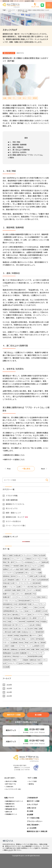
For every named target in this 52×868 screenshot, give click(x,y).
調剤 (22, 566)
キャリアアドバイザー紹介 (13, 789)
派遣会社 (25, 632)
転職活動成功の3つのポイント (14, 801)
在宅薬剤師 (19, 573)
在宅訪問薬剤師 (43, 580)
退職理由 (14, 649)
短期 (19, 632)
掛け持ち (16, 625)
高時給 (5, 569)
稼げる (37, 642)
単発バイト (26, 639)
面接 (11, 555)
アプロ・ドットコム (10, 601)
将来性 (21, 642)
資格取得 (11, 580)
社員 (16, 628)
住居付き (25, 618)
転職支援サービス (9, 597)
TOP (4, 10)
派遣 (42, 649)
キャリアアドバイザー (36, 653)
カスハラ (36, 559)
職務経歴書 (7, 653)
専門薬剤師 (40, 639)
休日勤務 (6, 667)
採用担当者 (7, 625)
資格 (36, 628)
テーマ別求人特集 (33, 818)
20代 (31, 642)
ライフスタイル (9, 573)
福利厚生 (16, 614)
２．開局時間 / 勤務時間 (18, 145)
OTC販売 (6, 607)
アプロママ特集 (12, 496)
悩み (36, 587)
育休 (36, 607)
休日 (5, 621)
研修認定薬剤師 (24, 601)
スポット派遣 (14, 569)
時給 (5, 562)
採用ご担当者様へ (33, 825)
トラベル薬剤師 (35, 611)
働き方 (5, 555)
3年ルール (29, 573)
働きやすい (34, 635)
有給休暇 (22, 621)
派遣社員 (17, 555)
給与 (9, 614)
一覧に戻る (26, 469)
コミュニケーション (18, 559)
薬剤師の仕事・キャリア (15, 517)
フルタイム (35, 566)
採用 (47, 649)
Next (43, 469)
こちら (10, 850)
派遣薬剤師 (30, 621)
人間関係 (33, 569)
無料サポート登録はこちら (14, 459)
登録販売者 (7, 660)
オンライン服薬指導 (24, 594)
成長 (27, 611)
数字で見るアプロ (11, 784)
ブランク (23, 614)
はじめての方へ (10, 778)
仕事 (12, 583)
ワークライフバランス (23, 583)
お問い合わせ (32, 808)
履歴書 (26, 660)
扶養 (9, 621)
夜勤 (39, 569)
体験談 (38, 625)
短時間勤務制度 (9, 611)
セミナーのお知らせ (13, 521)
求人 (13, 607)
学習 (37, 621)
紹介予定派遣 (8, 618)
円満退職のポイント (11, 814)
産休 (30, 614)
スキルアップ (12, 663)
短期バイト (15, 646)
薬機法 (29, 559)
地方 (34, 580)
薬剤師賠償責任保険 (35, 656)
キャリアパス (22, 597)
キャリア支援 (32, 781)
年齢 (30, 604)
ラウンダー (41, 618)
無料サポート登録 (14, 715)
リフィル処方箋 (27, 587)
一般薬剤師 (7, 590)
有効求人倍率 (8, 628)
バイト (31, 607)
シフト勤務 (38, 573)
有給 (39, 660)
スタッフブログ (11, 11)
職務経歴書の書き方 (11, 809)
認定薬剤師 (37, 583)
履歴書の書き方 (10, 806)
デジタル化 (32, 597)
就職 (33, 649)
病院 (27, 569)
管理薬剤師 (40, 632)
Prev (9, 469)
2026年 (45, 611)
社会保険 (16, 653)
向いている (23, 628)
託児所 (30, 628)
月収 (16, 604)
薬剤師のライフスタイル (15, 504)
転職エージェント (9, 587)
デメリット (24, 625)
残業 (25, 607)
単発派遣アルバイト (19, 656)
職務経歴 (17, 618)
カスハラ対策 (37, 663)
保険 (28, 649)
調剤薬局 (6, 576)
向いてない (19, 611)
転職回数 (23, 653)
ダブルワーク (8, 639)
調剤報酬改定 (8, 604)
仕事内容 (42, 576)
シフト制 (44, 559)
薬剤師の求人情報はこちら (14, 455)
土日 (5, 580)
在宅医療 (22, 649)
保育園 (16, 635)
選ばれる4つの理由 (11, 781)
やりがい (19, 607)
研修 (42, 566)
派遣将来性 (7, 656)
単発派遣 (6, 583)
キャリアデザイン (39, 604)
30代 (42, 646)
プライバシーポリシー (35, 821)
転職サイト (7, 594)
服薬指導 (45, 562)
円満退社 (44, 621)
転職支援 (6, 559)
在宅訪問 (42, 555)
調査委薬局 (24, 635)
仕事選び (28, 663)
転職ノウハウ (9, 798)
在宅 (5, 663)
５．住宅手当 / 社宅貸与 (18, 152)
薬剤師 (43, 642)
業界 (22, 569)
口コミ (32, 632)
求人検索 (38, 715)
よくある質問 (32, 828)
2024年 (42, 607)
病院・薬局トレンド (13, 513)
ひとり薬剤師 (8, 635)
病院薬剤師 (23, 604)
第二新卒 (11, 562)
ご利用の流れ (9, 787)
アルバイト (35, 601)
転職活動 (6, 649)
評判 (33, 639)
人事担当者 (7, 632)
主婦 (19, 587)
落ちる (27, 566)
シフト (15, 621)
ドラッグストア (27, 555)
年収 (5, 614)
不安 (34, 594)
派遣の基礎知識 (12, 500)
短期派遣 (33, 660)
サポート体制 (32, 778)
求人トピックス (12, 508)
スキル (44, 660)
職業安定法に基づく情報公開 (37, 831)
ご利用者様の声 (32, 798)
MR (40, 587)
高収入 (44, 597)
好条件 (45, 587)
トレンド (37, 562)
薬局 (39, 597)
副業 (14, 632)
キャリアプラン (38, 614)
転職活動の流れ (10, 804)
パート (19, 660)
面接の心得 (9, 812)
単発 (27, 642)
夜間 (31, 576)
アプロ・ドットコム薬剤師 (30, 646)
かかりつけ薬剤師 (34, 590)
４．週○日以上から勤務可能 (19, 150)
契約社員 (17, 639)
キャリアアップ (23, 576)
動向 (36, 555)
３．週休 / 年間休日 (16, 147)
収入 (14, 594)
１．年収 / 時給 (15, 142)
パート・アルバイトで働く (16, 525)
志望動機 (14, 642)
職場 (19, 590)
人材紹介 (6, 646)
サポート (6, 642)
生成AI (21, 663)
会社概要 (30, 814)
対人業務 (33, 618)
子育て (24, 590)
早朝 (14, 660)
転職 (14, 590)
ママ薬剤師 (15, 566)
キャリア (19, 562)
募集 (37, 649)
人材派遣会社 (28, 562)
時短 (47, 614)
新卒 (41, 635)
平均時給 (6, 566)
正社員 (32, 625)
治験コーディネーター (23, 580)
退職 (41, 628)
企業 (36, 576)
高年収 (13, 576)
